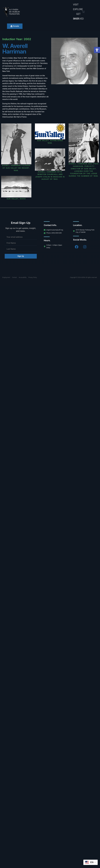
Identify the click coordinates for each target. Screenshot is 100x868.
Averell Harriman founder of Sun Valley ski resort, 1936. (16, 168)
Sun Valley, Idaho (16, 199)
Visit (76, 5)
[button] (97, 50)
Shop (76, 19)
